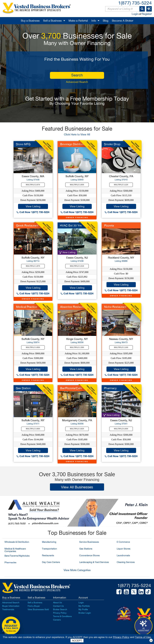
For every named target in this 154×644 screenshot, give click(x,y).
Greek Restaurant (27, 225)
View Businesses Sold (38, 609)
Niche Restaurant (115, 307)
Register (147, 14)
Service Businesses (89, 542)
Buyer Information (11, 606)
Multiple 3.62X (77, 429)
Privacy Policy (60, 613)
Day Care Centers (51, 562)
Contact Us (58, 606)
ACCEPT (77, 641)
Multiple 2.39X (77, 347)
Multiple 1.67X (33, 266)
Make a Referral (78, 21)
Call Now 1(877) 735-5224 (33, 212)
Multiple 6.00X (121, 429)
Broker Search (60, 609)
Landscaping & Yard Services (94, 562)
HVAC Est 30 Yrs (71, 225)
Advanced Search (77, 82)
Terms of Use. (143, 637)
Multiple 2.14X (121, 347)
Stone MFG (23, 144)
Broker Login (85, 613)
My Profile (83, 609)
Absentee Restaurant (74, 307)
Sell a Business (52, 21)
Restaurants (48, 555)
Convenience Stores (89, 555)
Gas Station (23, 388)
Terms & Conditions (62, 616)
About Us (57, 603)
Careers (57, 620)
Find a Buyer (34, 606)
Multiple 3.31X (77, 266)
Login (135, 14)
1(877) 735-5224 (135, 3)
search (77, 75)
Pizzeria (109, 225)
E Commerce (123, 542)
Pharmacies (10, 562)
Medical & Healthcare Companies (15, 550)
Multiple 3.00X (77, 185)
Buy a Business (30, 21)
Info (94, 21)
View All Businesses (77, 487)
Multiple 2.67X (33, 185)
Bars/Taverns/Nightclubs (17, 556)
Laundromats (123, 555)
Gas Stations (86, 549)
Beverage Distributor (73, 144)
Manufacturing (49, 542)
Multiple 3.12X (121, 185)
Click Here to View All (77, 134)
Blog (106, 21)
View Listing (33, 206)
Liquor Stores (124, 549)
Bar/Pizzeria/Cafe (71, 388)
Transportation (49, 549)
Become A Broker (123, 21)
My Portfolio (84, 606)
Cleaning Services (126, 562)
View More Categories (77, 570)
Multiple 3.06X (33, 429)
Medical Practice (27, 307)
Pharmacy (110, 388)
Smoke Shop (112, 144)
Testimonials (8, 609)
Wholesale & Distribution (17, 542)
